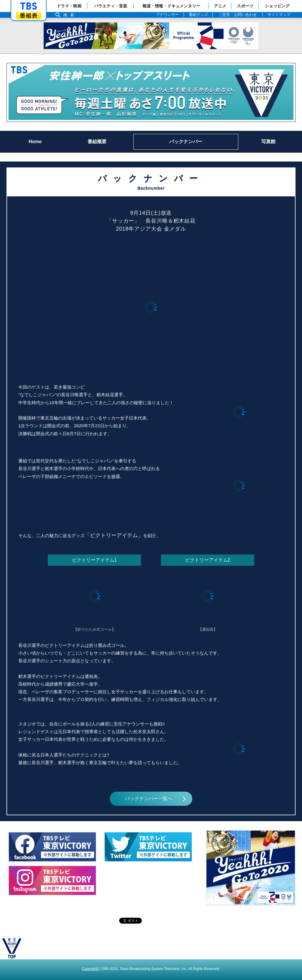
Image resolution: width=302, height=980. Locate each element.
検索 (70, 15)
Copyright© (91, 969)
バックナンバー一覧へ (149, 799)
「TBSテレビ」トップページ (29, 6)
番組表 (29, 16)
